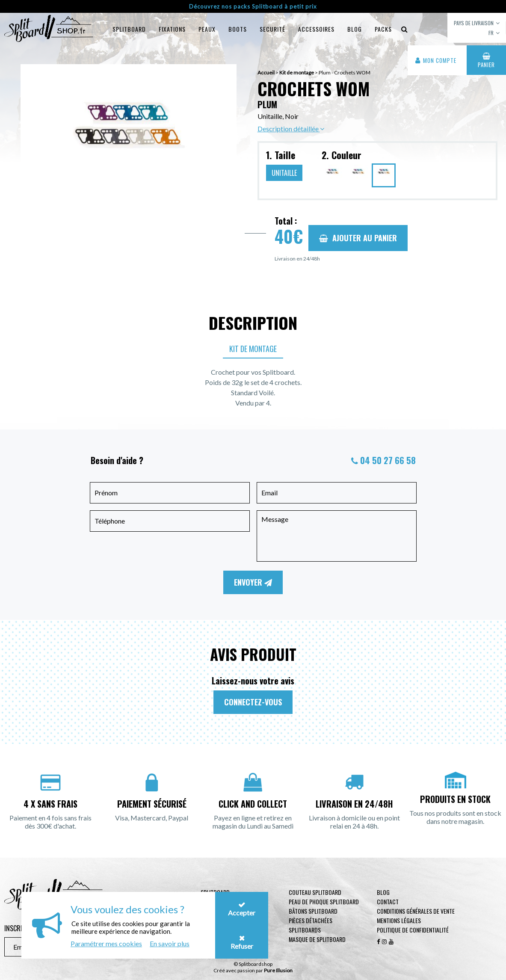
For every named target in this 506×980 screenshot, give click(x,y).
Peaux (207, 29)
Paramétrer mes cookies (106, 943)
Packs (383, 29)
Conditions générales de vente (416, 911)
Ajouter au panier (358, 238)
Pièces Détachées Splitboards (311, 925)
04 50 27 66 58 (388, 460)
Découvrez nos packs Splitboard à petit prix (253, 6)
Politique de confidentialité (413, 930)
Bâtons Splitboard (313, 911)
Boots (238, 29)
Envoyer (253, 582)
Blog (383, 892)
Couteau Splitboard (315, 892)
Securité (272, 29)
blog (355, 29)
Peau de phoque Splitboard (324, 902)
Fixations (172, 29)
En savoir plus (170, 943)
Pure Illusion (278, 970)
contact (388, 902)
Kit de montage (253, 349)
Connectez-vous (253, 702)
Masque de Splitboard (317, 939)
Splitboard (129, 29)
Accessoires (316, 29)
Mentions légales (399, 920)
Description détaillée (291, 129)
